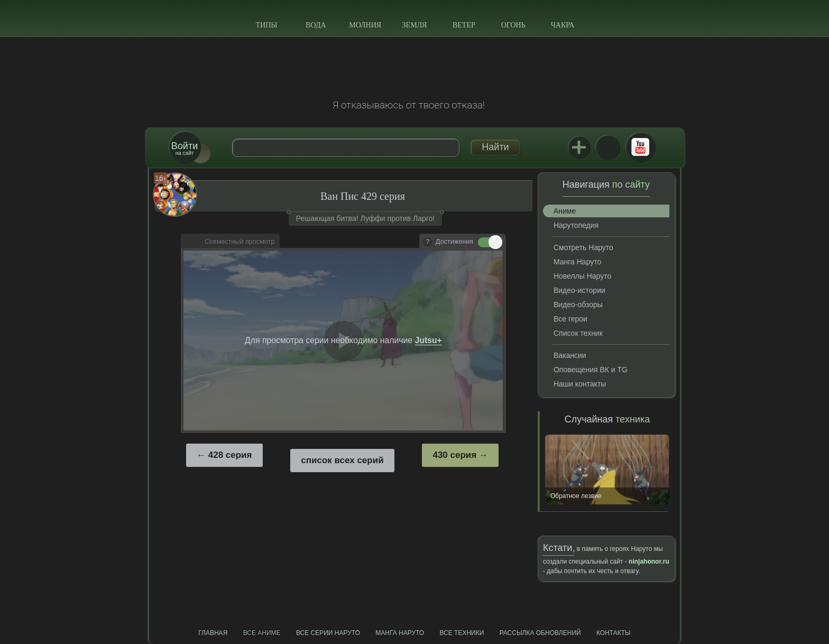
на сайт (185, 148)
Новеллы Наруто (582, 276)
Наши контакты (580, 384)
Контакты (614, 633)
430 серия (454, 455)
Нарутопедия (576, 225)
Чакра (563, 25)
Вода (316, 25)
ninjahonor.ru (649, 562)
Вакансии (570, 355)
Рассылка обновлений (540, 633)
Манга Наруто (577, 262)
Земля (415, 25)
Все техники (462, 633)
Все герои (570, 319)
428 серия (230, 455)
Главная (213, 633)
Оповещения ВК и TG (591, 370)
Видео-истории (579, 290)
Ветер (464, 25)
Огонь (513, 25)
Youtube (640, 147)
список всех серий (342, 460)
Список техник (578, 333)
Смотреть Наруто (583, 247)
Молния (365, 25)
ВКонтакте (607, 147)
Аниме (565, 211)
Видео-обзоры (578, 305)
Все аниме (262, 633)
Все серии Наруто (328, 633)
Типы (266, 25)
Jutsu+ (579, 147)
